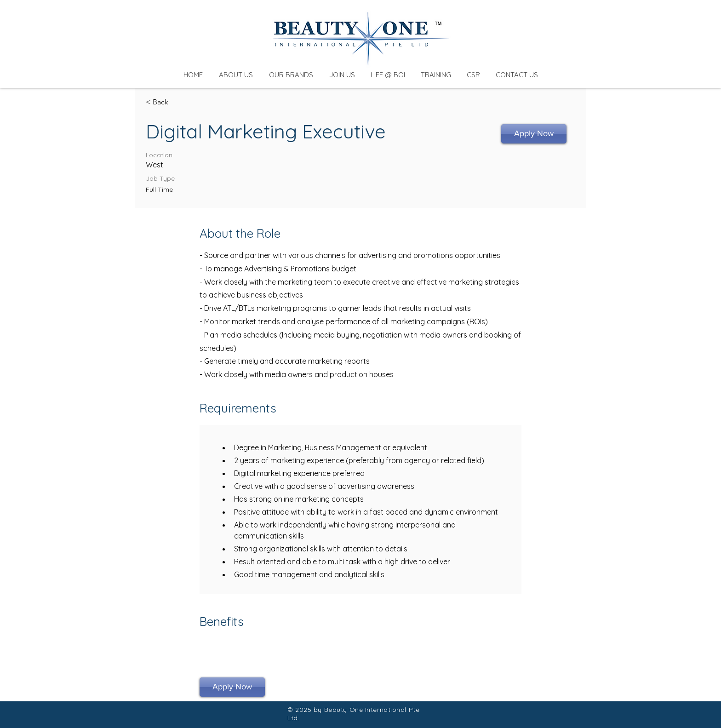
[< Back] (178, 102)
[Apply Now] (534, 134)
